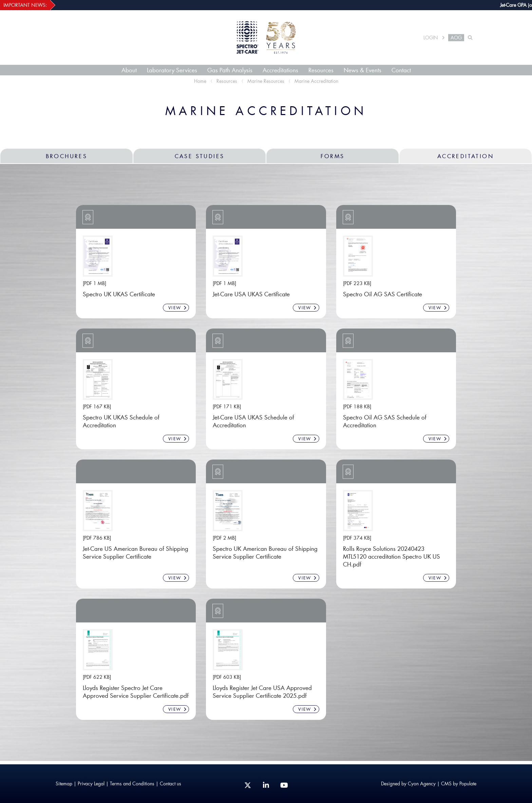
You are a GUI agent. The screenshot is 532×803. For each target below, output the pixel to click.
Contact (401, 70)
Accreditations (280, 70)
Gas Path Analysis (230, 70)
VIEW (178, 308)
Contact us (170, 783)
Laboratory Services (172, 70)
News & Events (363, 70)
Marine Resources (266, 81)
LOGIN (431, 38)
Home (200, 81)
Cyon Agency (422, 783)
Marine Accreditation (316, 81)
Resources (321, 70)
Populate (468, 783)
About (129, 70)
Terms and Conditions (132, 783)
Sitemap (64, 783)
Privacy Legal (91, 783)
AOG (456, 38)
